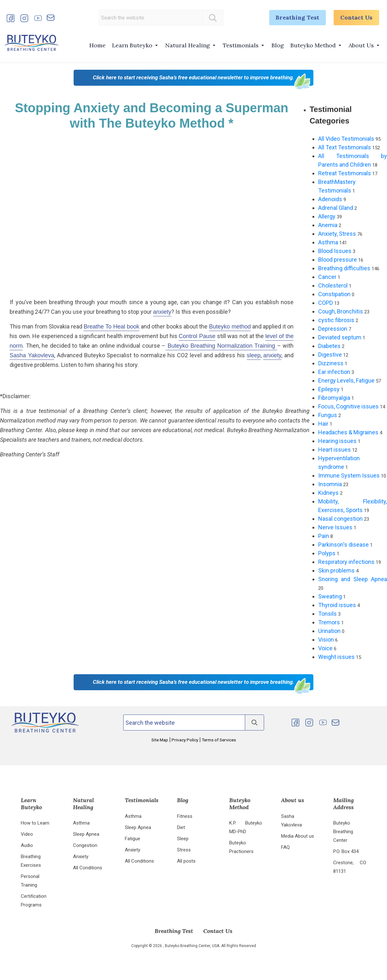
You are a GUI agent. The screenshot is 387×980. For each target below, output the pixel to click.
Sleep (183, 839)
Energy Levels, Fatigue (346, 380)
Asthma (328, 242)
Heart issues (335, 450)
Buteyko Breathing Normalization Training (221, 346)
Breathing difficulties (344, 268)
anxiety (162, 312)
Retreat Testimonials (345, 173)
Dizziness (331, 363)
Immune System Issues (349, 475)
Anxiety (81, 857)
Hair (323, 424)
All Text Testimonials (345, 147)
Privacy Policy (185, 740)
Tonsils (327, 614)
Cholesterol (333, 285)
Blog (278, 45)
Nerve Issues (335, 527)
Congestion (85, 845)
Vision (326, 640)
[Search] (212, 18)
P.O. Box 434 (346, 851)
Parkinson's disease (343, 545)
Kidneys (328, 493)
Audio (27, 845)
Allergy (327, 216)
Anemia (328, 225)
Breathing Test (297, 18)
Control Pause (197, 336)
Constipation (334, 294)
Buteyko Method (313, 45)
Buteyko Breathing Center (343, 832)
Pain (324, 536)
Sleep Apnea (86, 834)
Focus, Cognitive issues (348, 406)
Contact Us (356, 18)
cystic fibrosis (336, 320)
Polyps (327, 553)
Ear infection (334, 372)
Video (27, 834)
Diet (181, 827)
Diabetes (329, 346)
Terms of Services (218, 740)
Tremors (329, 622)
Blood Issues (335, 251)
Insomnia (330, 484)
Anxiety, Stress (337, 234)
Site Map (160, 740)
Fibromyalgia (334, 398)
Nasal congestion (340, 519)
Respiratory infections (346, 562)
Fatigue (133, 839)
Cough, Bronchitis (341, 311)
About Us (361, 45)
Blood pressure (338, 260)
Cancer (327, 277)
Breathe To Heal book (111, 327)
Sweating (330, 596)
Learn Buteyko (132, 45)
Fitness (185, 816)
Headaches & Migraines (348, 432)
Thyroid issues (337, 605)
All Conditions (88, 868)
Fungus (328, 415)
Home (97, 45)
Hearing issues (337, 441)
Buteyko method (230, 327)
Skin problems (336, 570)
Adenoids (330, 199)
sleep (254, 355)
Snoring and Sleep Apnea (353, 579)
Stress (184, 850)
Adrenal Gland (336, 208)
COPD (326, 303)
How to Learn (35, 823)
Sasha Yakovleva (32, 355)
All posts (186, 861)
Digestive (330, 355)
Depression (333, 329)
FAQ (285, 847)
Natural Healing (188, 45)
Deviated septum (340, 337)
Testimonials (241, 45)
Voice (325, 648)
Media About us (298, 836)
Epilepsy (329, 389)
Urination (329, 631)
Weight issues (336, 657)
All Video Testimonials (346, 139)
